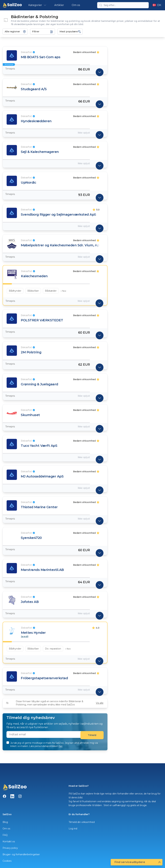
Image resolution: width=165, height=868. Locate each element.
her (61, 746)
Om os (76, 5)
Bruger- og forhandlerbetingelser (21, 854)
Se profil (25, 637)
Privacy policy (10, 848)
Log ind (73, 829)
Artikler (59, 5)
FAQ (5, 835)
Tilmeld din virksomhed (82, 822)
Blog (5, 822)
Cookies (7, 861)
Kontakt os (9, 841)
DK (157, 5)
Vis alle (100, 703)
